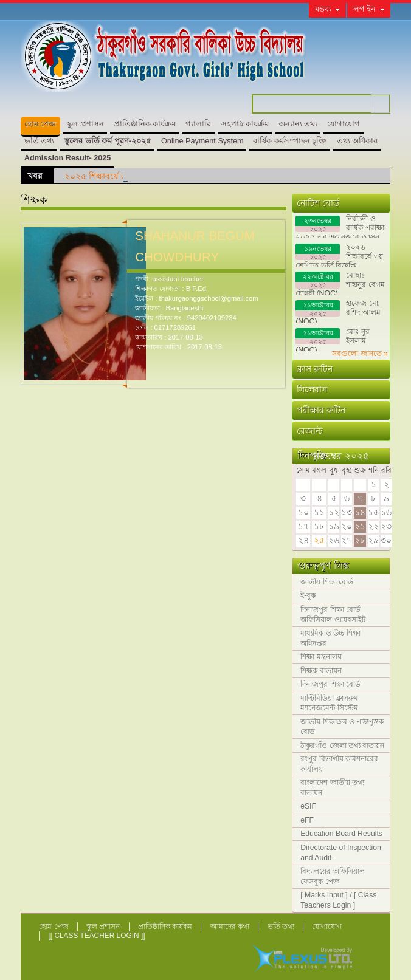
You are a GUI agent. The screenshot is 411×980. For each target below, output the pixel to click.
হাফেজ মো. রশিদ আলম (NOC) (338, 311)
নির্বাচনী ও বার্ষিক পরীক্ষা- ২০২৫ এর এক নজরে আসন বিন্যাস (341, 226)
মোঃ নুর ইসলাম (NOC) (332, 339)
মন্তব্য (323, 9)
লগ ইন (365, 9)
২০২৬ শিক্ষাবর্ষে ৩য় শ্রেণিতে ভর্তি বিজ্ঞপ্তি (339, 255)
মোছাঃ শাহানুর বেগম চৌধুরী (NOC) (340, 283)
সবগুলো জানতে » (360, 354)
